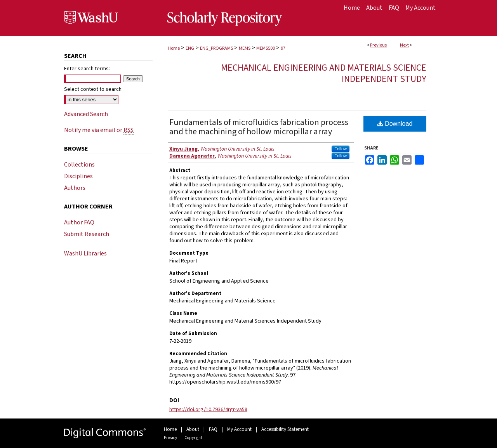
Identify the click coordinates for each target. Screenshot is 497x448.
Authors (75, 188)
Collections (79, 165)
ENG (190, 48)
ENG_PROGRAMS (216, 48)
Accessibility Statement (285, 429)
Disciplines (78, 176)
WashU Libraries (85, 254)
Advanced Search (86, 114)
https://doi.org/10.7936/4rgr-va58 (208, 410)
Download (395, 124)
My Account (239, 429)
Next (404, 45)
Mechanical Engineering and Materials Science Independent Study (324, 73)
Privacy (170, 438)
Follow (341, 149)
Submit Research (87, 234)
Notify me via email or (99, 130)
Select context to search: (93, 89)
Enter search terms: (87, 69)
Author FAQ (79, 222)
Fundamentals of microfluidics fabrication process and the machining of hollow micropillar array (259, 127)
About (193, 429)
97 (283, 48)
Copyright (193, 438)
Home (174, 48)
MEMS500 (266, 48)
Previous (378, 45)
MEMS (245, 48)
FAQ (213, 429)
